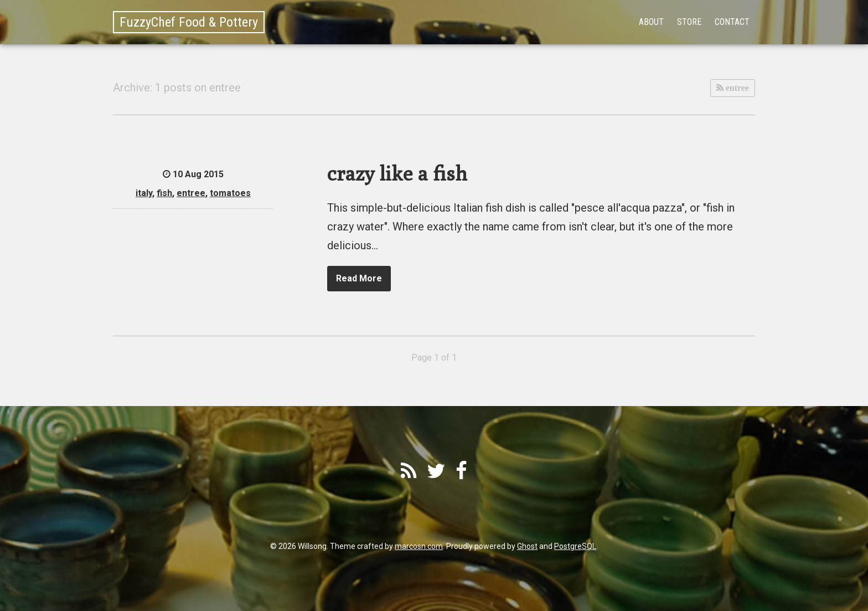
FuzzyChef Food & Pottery (189, 22)
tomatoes (230, 193)
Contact (732, 22)
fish (164, 193)
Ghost (527, 546)
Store (689, 22)
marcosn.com (419, 546)
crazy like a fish (397, 173)
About (651, 22)
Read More (359, 278)
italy (144, 193)
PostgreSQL (575, 546)
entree (736, 88)
